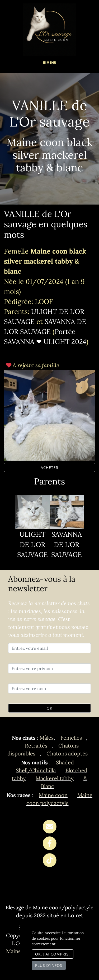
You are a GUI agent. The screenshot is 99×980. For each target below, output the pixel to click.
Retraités (36, 746)
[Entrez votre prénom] (49, 668)
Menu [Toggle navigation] (49, 63)
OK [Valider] (49, 708)
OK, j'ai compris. (53, 954)
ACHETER (49, 467)
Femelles (71, 738)
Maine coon (53, 795)
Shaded (65, 762)
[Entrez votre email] (49, 648)
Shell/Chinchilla (36, 770)
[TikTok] (49, 860)
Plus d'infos (49, 965)
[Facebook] (49, 843)
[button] (11, 415)
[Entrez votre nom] (49, 688)
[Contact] (49, 827)
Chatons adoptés (67, 753)
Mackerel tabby (55, 778)
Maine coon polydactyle (60, 799)
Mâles (47, 738)
